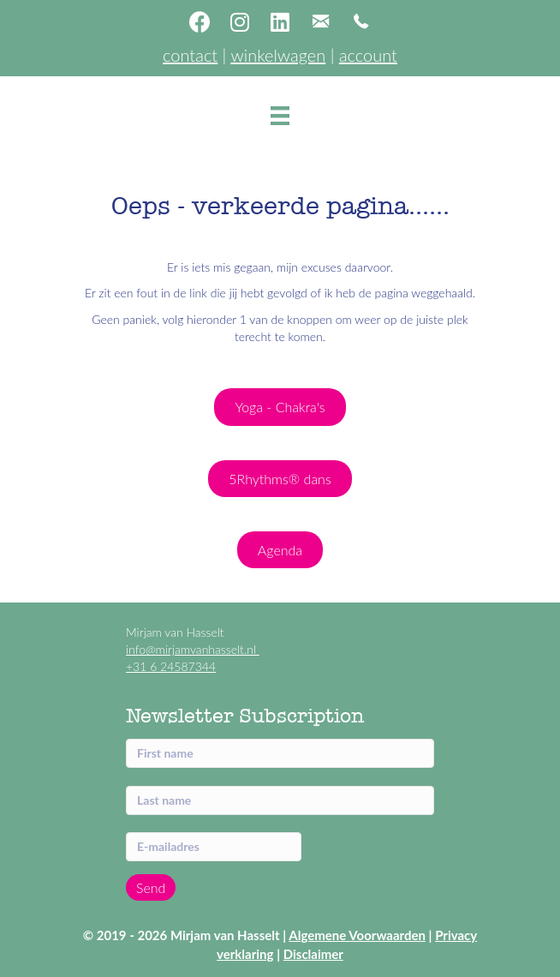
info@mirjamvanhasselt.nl (193, 649)
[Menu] (280, 115)
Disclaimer (313, 954)
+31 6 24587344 (171, 666)
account (368, 55)
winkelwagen (278, 55)
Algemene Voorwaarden (357, 935)
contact (190, 55)
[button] (200, 21)
